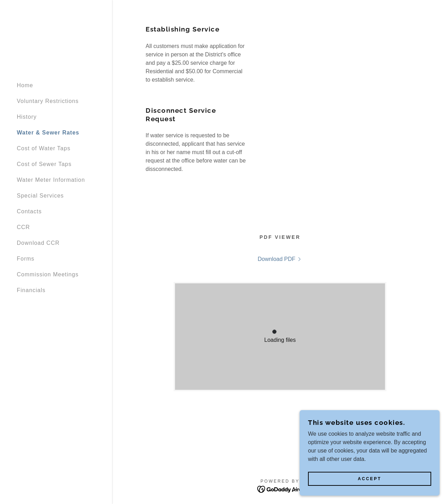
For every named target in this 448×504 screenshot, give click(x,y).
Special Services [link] (40, 196)
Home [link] (25, 85)
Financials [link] (31, 290)
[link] (280, 259)
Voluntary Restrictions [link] (48, 101)
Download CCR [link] (38, 243)
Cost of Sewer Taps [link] (44, 164)
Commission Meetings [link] (48, 274)
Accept (369, 479)
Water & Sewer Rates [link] (48, 133)
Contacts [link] (29, 211)
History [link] (27, 117)
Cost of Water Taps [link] (44, 148)
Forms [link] (26, 259)
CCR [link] (23, 227)
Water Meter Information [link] (51, 180)
